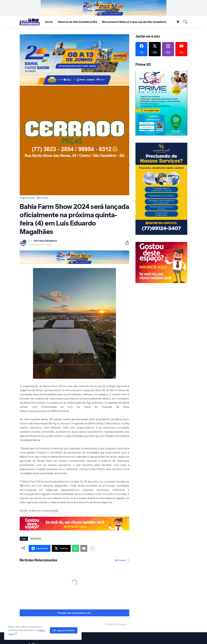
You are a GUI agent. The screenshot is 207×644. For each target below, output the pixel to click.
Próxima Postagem (116, 624)
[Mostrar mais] (92, 548)
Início (49, 22)
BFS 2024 (43, 198)
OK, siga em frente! (64, 630)
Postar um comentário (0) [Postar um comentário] (74, 613)
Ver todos (120, 560)
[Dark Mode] (176, 22)
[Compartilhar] (126, 243)
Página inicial (27, 198)
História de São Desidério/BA (77, 22)
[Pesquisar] (184, 22)
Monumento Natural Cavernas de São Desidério (134, 22)
